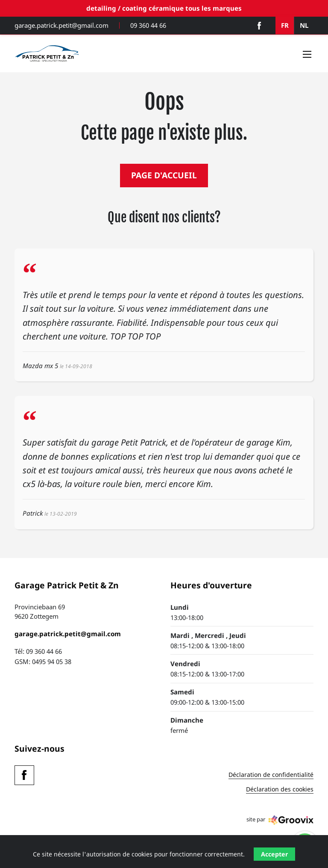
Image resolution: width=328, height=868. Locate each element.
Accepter (274, 854)
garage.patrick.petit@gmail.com (61, 25)
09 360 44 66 (148, 25)
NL (304, 25)
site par (280, 820)
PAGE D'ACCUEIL (164, 175)
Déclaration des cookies (280, 790)
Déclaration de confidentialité (271, 775)
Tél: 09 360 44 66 (38, 651)
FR (285, 25)
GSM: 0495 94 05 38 (43, 661)
